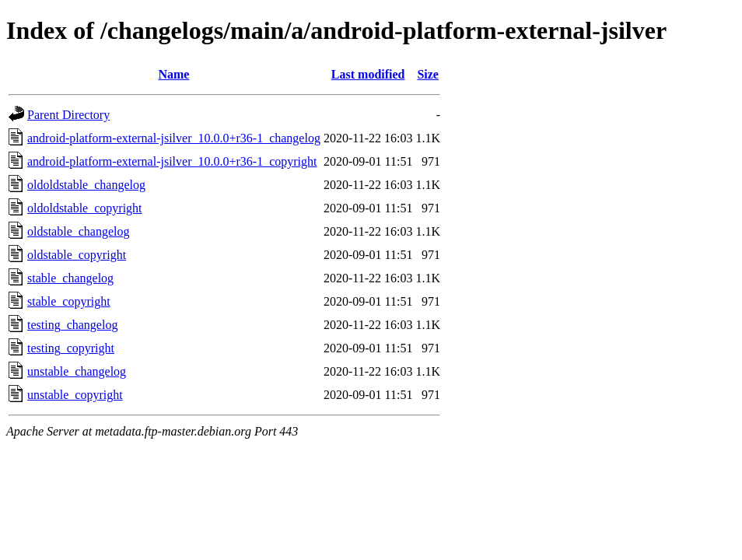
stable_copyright (69, 301)
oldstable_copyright (77, 255)
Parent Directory (68, 115)
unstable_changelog (77, 371)
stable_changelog (70, 278)
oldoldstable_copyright (85, 208)
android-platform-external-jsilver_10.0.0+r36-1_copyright (172, 161)
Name (173, 74)
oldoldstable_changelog (86, 185)
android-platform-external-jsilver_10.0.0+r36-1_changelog (174, 138)
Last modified (368, 74)
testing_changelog (72, 325)
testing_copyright (71, 348)
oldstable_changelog (79, 231)
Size (428, 74)
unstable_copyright (75, 395)
